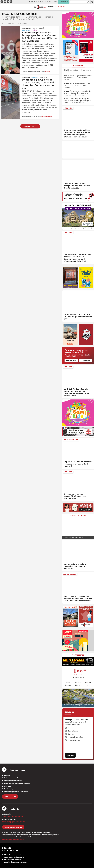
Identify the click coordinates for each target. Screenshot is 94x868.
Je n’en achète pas (74, 740)
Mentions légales (10, 789)
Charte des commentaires (13, 781)
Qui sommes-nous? (11, 778)
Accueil (5, 23)
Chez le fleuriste (73, 731)
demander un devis (13, 827)
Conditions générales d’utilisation (16, 792)
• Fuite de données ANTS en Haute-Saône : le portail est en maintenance (77, 85)
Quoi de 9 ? (44, 77)
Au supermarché (73, 728)
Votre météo (78, 655)
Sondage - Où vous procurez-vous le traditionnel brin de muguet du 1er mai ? (77, 722)
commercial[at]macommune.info (13, 822)
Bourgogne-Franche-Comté (33, 28)
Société (34, 30)
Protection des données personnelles (17, 783)
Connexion (85, 360)
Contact (7, 775)
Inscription (71, 360)
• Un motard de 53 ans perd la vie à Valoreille (77, 71)
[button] (88, 2)
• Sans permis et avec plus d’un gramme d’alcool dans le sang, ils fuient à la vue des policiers (78, 93)
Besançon (26, 77)
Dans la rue (72, 734)
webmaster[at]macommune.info (13, 839)
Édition (51, 7)
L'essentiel (78, 65)
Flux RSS (7, 786)
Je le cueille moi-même (75, 737)
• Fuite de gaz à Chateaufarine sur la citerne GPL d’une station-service (78, 78)
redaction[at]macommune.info (13, 816)
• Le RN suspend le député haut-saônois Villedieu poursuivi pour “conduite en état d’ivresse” (77, 101)
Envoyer (70, 755)
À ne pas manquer (78, 516)
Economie (26, 30)
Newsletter (10, 797)
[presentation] (64, 528)
